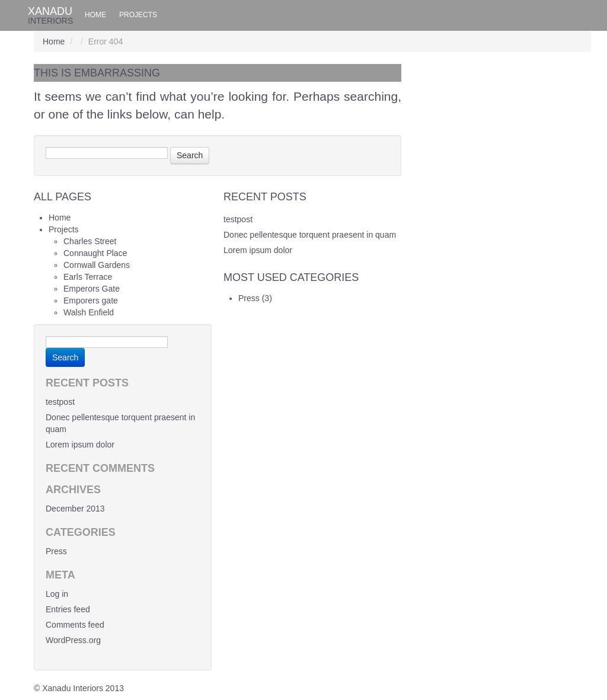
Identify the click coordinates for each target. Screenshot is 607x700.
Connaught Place (95, 253)
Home (95, 15)
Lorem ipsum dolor (258, 250)
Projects (138, 15)
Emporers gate (91, 301)
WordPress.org (73, 640)
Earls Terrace (88, 277)
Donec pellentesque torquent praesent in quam (310, 235)
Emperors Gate (92, 289)
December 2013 (75, 509)
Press (249, 298)
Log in (57, 594)
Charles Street (90, 241)
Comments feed (75, 625)
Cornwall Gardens (97, 265)
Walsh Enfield (89, 312)
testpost (238, 219)
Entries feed (68, 609)
